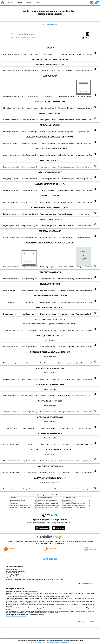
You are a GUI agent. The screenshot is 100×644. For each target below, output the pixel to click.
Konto (37, 3)
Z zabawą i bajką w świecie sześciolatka (74, 502)
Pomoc (29, 3)
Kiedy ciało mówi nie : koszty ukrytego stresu (48, 506)
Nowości (11, 3)
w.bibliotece (54, 542)
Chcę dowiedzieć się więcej (40, 642)
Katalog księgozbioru (50, 24)
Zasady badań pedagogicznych (18, 500)
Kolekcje (33, 37)
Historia (20, 3)
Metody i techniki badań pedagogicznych (20, 507)
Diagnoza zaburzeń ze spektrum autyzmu (74, 507)
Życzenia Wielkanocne (15, 566)
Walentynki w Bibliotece (15, 589)
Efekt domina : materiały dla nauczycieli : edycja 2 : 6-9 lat (79, 506)
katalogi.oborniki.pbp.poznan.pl (16, 616)
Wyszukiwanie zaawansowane (20, 37)
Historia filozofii (14, 504)
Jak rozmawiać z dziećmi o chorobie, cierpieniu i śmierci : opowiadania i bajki (56, 504)
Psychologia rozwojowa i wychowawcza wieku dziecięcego (24, 506)
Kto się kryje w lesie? (70, 500)
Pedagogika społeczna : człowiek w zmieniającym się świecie (25, 502)
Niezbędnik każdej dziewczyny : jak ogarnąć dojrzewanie (51, 507)
